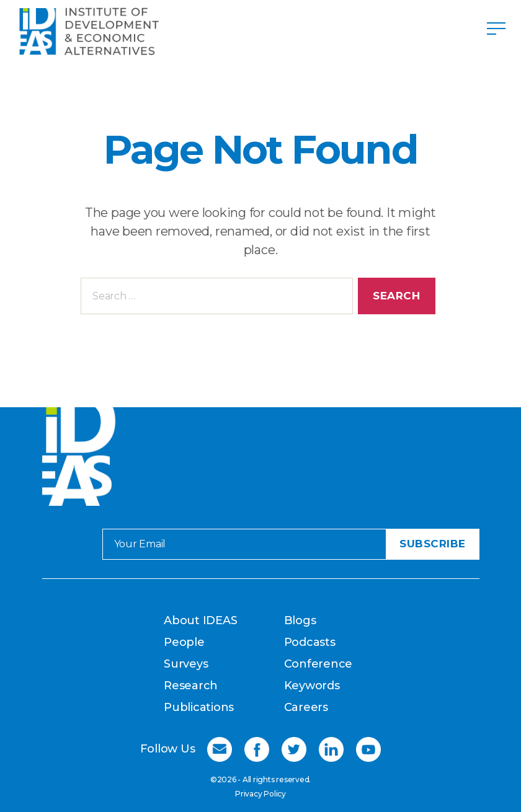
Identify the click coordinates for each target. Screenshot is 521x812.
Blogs (300, 620)
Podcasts (310, 642)
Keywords (312, 686)
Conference (318, 664)
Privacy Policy (260, 794)
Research (191, 686)
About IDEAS (200, 620)
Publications (199, 707)
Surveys (186, 664)
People (184, 642)
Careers (306, 707)
